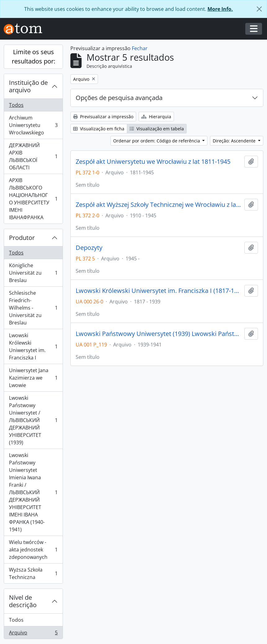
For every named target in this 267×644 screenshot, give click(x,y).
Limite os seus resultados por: (33, 57)
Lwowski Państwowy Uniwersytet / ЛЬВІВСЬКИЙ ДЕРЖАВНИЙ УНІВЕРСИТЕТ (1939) (33, 420)
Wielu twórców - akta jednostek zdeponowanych (33, 550)
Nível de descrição (23, 601)
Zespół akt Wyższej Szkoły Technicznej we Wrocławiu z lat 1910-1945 (159, 205)
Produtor (22, 238)
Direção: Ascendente (235, 141)
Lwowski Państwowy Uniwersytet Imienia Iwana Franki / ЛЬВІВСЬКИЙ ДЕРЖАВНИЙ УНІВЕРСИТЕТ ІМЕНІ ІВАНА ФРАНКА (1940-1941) (33, 492)
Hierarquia (156, 117)
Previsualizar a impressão (103, 117)
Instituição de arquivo (28, 86)
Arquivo (33, 634)
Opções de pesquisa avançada (119, 98)
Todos (16, 105)
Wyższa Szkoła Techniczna (33, 573)
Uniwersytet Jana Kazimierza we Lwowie (33, 378)
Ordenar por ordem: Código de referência (157, 141)
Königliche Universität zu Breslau (33, 273)
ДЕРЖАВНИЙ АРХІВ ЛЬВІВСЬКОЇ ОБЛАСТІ (33, 156)
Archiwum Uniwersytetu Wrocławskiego (33, 125)
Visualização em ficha (99, 129)
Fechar (140, 48)
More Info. (220, 9)
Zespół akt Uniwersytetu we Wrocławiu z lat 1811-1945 (153, 162)
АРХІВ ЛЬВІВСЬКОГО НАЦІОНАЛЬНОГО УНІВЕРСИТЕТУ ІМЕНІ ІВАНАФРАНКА (33, 199)
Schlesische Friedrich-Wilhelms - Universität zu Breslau (33, 308)
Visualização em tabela (157, 129)
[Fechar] (259, 9)
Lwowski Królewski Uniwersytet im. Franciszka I (33, 346)
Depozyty (89, 248)
